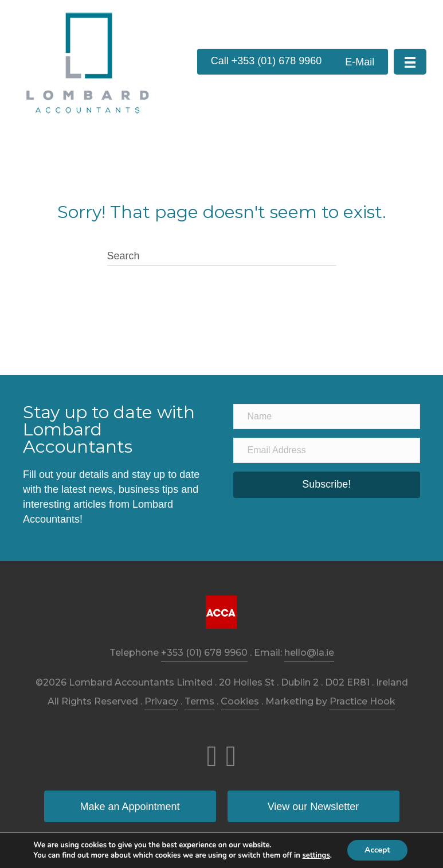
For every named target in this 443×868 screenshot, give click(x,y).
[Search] (222, 256)
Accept (377, 850)
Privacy (161, 701)
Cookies (240, 701)
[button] (266, 62)
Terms (199, 701)
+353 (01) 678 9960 (204, 653)
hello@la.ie (309, 653)
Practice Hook (362, 701)
